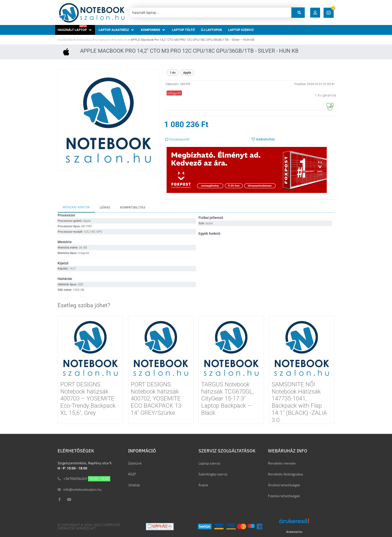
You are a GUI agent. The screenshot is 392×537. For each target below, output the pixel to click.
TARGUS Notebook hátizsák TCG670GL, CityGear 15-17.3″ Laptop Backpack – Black (228, 399)
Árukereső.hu (294, 532)
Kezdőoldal (65, 40)
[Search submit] (299, 13)
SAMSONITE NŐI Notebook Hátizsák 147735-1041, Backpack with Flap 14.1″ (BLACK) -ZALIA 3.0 (299, 402)
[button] (315, 13)
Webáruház (84, 40)
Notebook (121, 40)
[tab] (76, 208)
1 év (173, 73)
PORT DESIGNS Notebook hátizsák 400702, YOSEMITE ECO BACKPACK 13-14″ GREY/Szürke (157, 399)
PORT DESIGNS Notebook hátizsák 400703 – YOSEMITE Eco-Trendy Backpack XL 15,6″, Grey (88, 399)
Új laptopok (103, 40)
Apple (187, 73)
